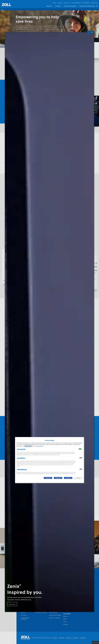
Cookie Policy (28, 446)
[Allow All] (48, 478)
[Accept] (68, 478)
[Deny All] (58, 478)
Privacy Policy (40, 446)
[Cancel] (78, 478)
